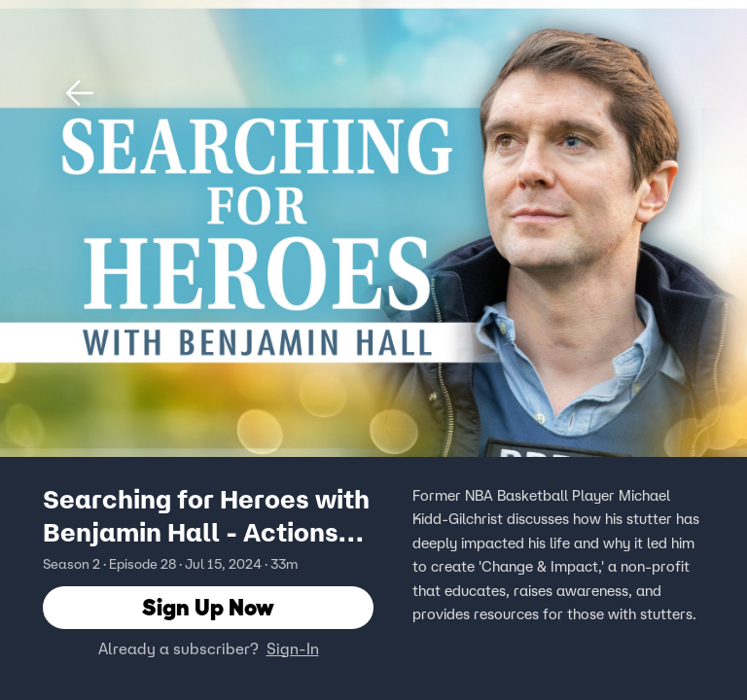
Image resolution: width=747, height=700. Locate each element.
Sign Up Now (208, 607)
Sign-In (293, 648)
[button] (80, 93)
